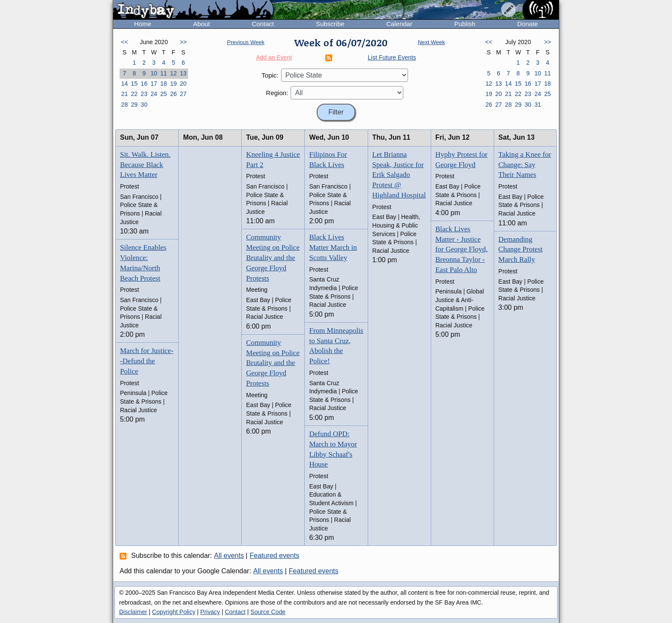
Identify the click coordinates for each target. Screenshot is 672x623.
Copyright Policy (174, 612)
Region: (277, 93)
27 (183, 94)
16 (144, 84)
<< (124, 42)
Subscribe (330, 24)
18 (164, 84)
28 (125, 105)
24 (154, 94)
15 (134, 84)
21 (125, 94)
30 (144, 105)
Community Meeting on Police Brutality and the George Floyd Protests (273, 258)
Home (143, 24)
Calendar (399, 24)
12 (174, 73)
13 (183, 73)
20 (183, 84)
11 (164, 73)
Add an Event (274, 57)
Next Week (431, 42)
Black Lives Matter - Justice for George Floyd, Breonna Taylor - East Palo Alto (462, 249)
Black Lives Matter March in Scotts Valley (333, 247)
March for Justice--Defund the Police (147, 361)
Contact (263, 24)
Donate (528, 24)
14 (125, 84)
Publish (465, 24)
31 (538, 105)
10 (154, 73)
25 (164, 94)
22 (134, 94)
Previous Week (246, 42)
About (202, 24)
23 (144, 94)
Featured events (275, 556)
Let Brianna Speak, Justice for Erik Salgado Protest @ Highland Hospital (399, 175)
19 (174, 84)
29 (134, 105)
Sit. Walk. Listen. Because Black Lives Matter (145, 165)
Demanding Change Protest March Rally (520, 250)
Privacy (210, 612)
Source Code (268, 612)
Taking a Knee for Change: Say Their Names (525, 165)
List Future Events (392, 57)
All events (229, 556)
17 (154, 84)
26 (174, 94)
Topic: (270, 75)
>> (183, 42)
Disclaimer (133, 612)
